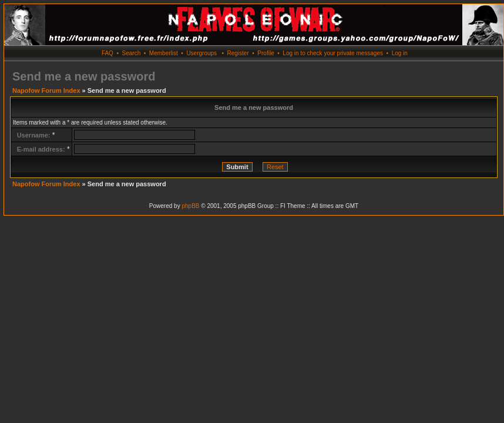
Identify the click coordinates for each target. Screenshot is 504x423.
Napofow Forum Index (46, 90)
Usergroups (201, 53)
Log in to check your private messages (333, 53)
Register (238, 53)
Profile (266, 53)
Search (132, 53)
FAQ (107, 53)
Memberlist (164, 53)
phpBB (190, 206)
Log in (400, 53)
